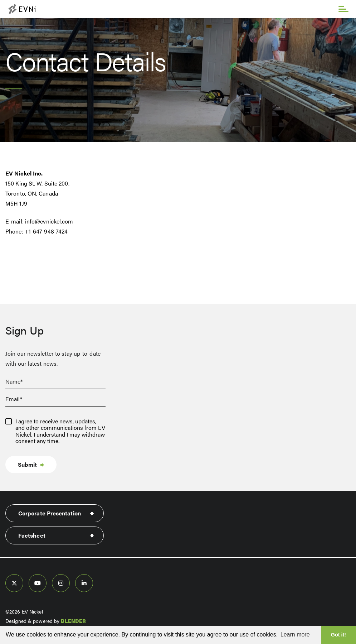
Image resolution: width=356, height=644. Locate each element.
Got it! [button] (338, 635)
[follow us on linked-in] (84, 583)
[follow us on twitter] (14, 583)
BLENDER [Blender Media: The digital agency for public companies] (73, 621)
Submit (27, 464)
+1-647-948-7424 (46, 231)
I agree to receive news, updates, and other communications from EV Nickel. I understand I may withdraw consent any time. (60, 431)
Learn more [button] (295, 635)
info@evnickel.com (49, 221)
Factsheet (32, 535)
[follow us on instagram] (61, 583)
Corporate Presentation (50, 513)
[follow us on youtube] (38, 583)
